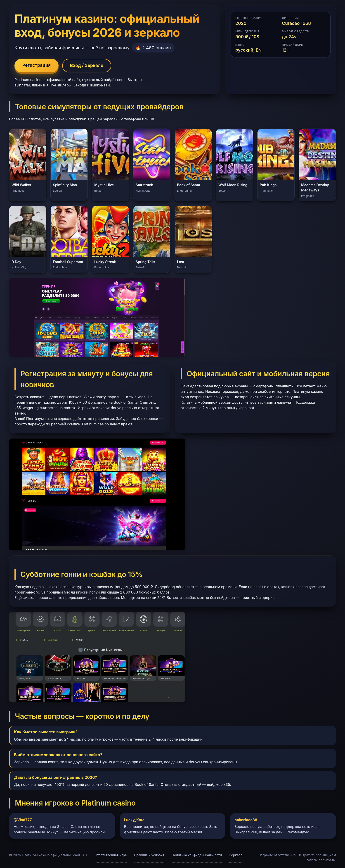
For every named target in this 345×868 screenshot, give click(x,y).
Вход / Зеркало (88, 66)
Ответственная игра (111, 855)
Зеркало (236, 855)
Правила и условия (149, 855)
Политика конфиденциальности (197, 855)
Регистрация (37, 66)
